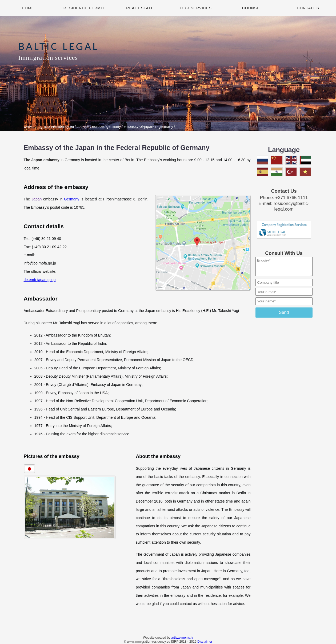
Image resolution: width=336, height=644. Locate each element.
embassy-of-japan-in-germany (148, 127)
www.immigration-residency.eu (49, 127)
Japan (37, 199)
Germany (72, 199)
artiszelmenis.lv (182, 638)
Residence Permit (84, 8)
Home (28, 8)
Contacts (308, 8)
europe (98, 127)
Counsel (252, 8)
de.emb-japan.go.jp (40, 280)
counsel (83, 127)
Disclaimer (205, 642)
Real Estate (140, 8)
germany (114, 127)
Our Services (196, 8)
